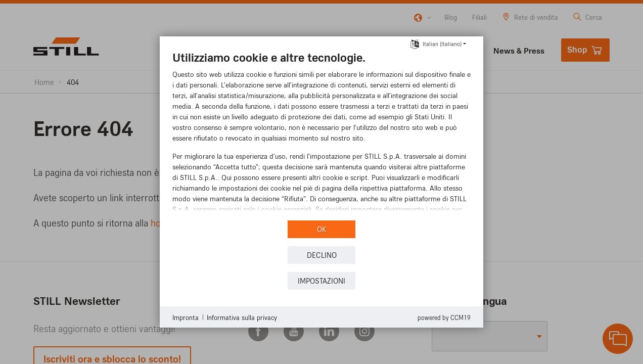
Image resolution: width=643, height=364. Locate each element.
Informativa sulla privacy (242, 317)
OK (322, 229)
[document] (321, 134)
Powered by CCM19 (444, 317)
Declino (322, 255)
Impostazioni (321, 281)
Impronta (186, 317)
